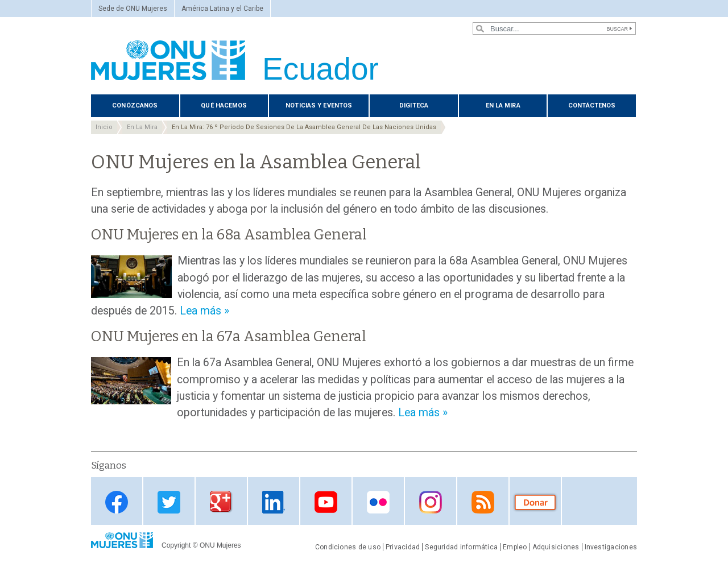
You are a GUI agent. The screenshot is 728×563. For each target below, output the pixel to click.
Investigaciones (611, 547)
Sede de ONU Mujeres (133, 9)
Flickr (378, 502)
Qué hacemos (224, 105)
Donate (535, 502)
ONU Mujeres (220, 545)
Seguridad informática (461, 547)
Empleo (515, 547)
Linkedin (274, 502)
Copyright (176, 545)
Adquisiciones (556, 547)
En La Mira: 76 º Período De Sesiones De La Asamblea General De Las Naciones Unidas (304, 127)
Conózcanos (135, 105)
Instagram (431, 502)
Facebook (117, 502)
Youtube (326, 502)
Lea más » (204, 311)
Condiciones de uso (348, 547)
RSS (483, 502)
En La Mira (503, 105)
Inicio (104, 127)
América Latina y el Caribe (222, 9)
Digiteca (414, 105)
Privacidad (403, 547)
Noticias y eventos (319, 105)
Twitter (169, 502)
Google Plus (221, 502)
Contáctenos (592, 105)
